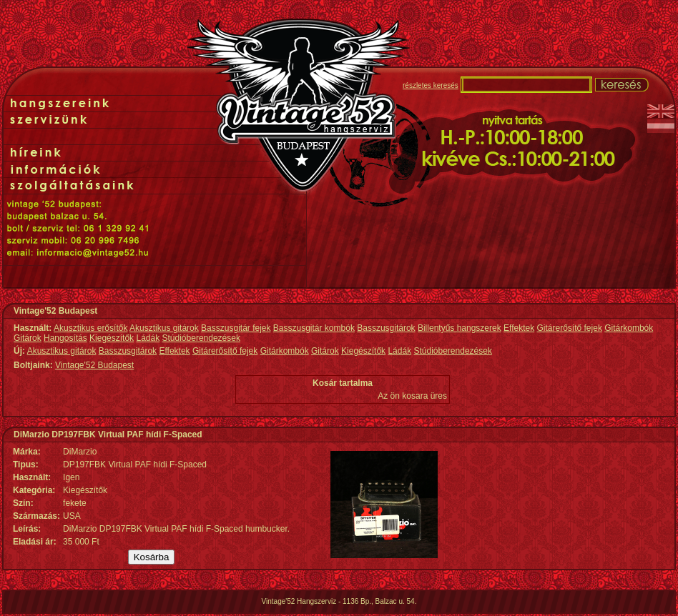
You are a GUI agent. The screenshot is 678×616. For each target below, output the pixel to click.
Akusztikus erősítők (90, 328)
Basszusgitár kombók (314, 328)
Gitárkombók (629, 328)
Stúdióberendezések (201, 338)
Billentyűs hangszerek (460, 328)
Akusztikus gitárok (164, 328)
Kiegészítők (112, 338)
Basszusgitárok (386, 328)
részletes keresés (431, 85)
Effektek (519, 328)
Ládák (148, 338)
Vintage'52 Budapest (94, 365)
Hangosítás (65, 338)
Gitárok (28, 338)
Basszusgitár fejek (236, 328)
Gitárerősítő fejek (570, 328)
